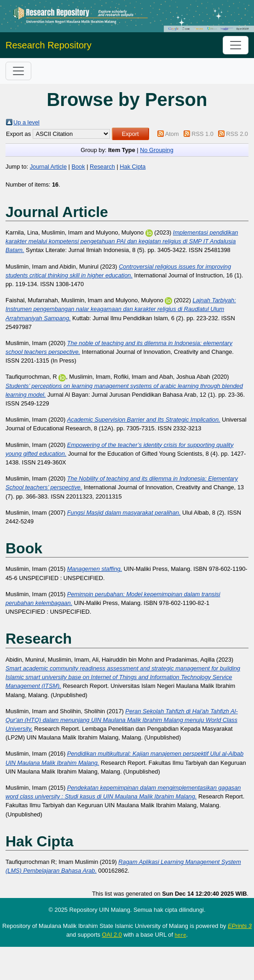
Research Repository (49, 45)
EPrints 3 (240, 926)
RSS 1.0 (202, 134)
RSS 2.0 (237, 134)
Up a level (26, 122)
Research (102, 167)
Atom (172, 134)
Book (78, 167)
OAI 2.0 (112, 935)
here (181, 935)
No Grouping (157, 150)
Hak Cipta (133, 167)
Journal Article (48, 167)
